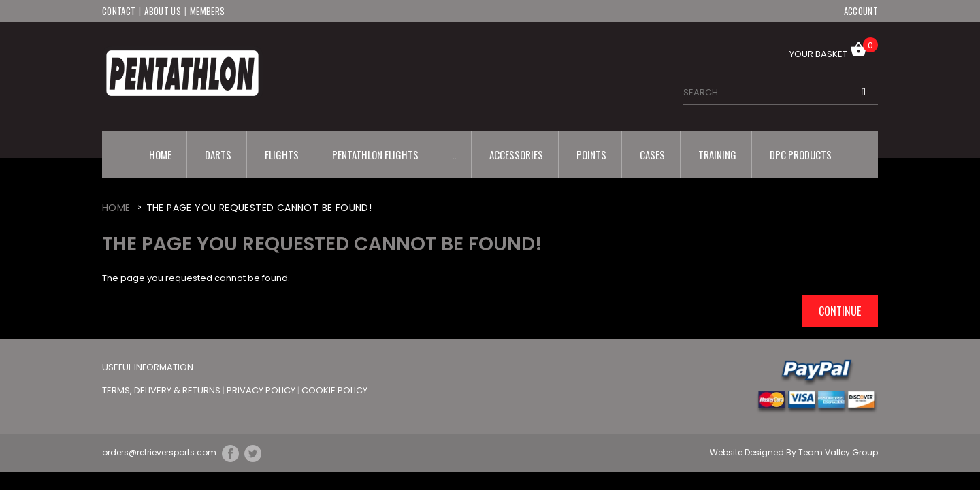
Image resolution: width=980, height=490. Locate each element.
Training (717, 154)
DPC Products (801, 154)
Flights (282, 154)
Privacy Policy (262, 390)
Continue (840, 311)
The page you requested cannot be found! (259, 208)
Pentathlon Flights (375, 154)
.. (454, 154)
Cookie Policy (334, 390)
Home (160, 154)
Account (861, 11)
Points (591, 154)
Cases (652, 154)
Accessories (516, 154)
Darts (218, 154)
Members (207, 11)
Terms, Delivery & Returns (162, 390)
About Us (162, 11)
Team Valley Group (838, 452)
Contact (119, 11)
